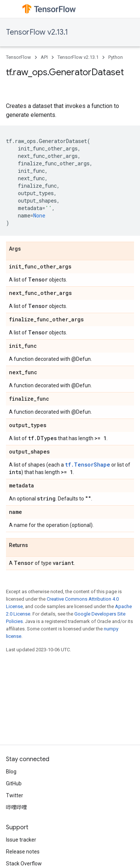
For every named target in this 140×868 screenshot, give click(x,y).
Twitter (15, 795)
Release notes (23, 852)
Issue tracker (21, 840)
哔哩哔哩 (16, 807)
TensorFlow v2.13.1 (37, 32)
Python (116, 57)
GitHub (14, 783)
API (44, 57)
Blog (11, 772)
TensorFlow (18, 57)
